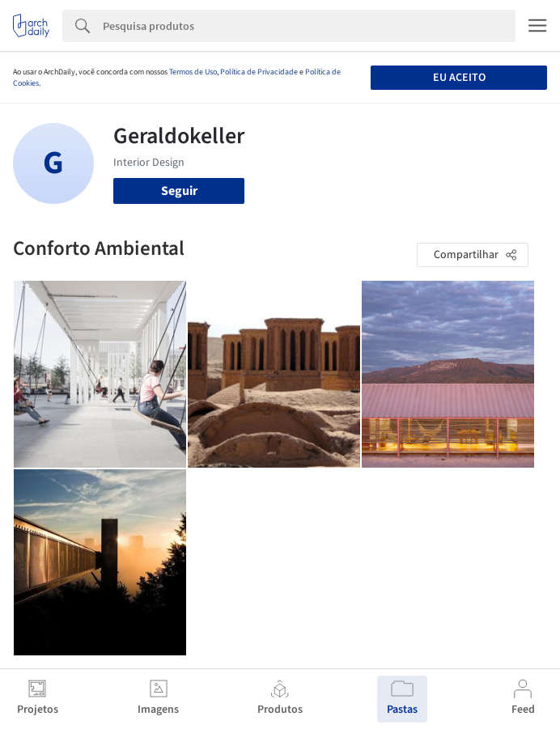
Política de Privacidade (259, 72)
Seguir (179, 191)
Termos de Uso (193, 72)
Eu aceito (459, 78)
